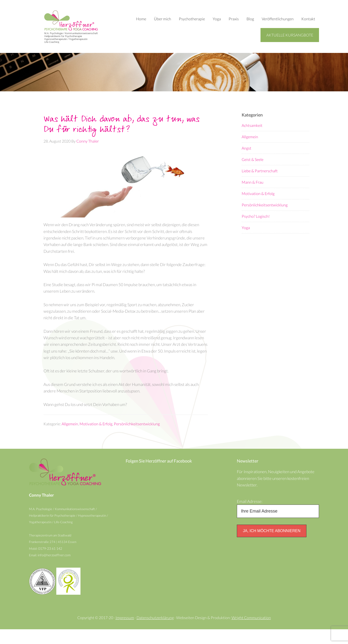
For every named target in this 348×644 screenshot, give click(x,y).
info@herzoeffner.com (55, 569)
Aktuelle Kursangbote (290, 35)
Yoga (246, 228)
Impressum (125, 632)
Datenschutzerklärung (155, 632)
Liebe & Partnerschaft (260, 171)
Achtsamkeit (252, 126)
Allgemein (70, 434)
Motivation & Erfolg (96, 434)
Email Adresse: (250, 513)
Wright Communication (251, 632)
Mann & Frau (253, 182)
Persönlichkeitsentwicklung (137, 434)
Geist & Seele (253, 160)
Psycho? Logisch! (256, 216)
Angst (246, 148)
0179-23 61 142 (51, 562)
